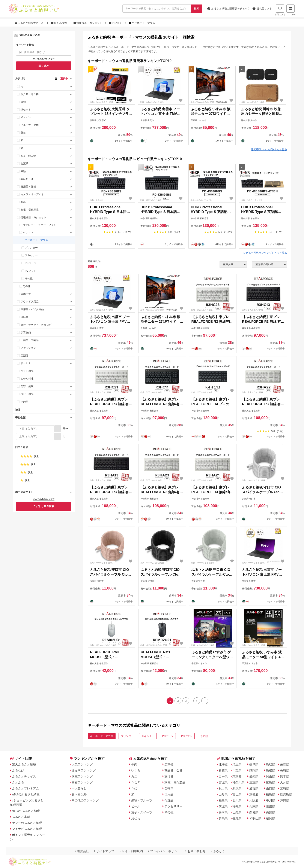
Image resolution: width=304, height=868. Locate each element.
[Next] (197, 701)
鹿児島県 (286, 794)
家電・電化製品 (30, 210)
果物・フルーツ (142, 800)
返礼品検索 (59, 23)
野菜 (23, 133)
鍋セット (26, 110)
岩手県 (223, 776)
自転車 (24, 317)
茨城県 (223, 806)
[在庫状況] (233, 264)
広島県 (271, 782)
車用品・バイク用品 (32, 309)
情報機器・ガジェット (88, 23)
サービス (26, 363)
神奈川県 (238, 782)
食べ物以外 (79, 794)
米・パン (26, 117)
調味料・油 (27, 179)
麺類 (23, 171)
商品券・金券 (173, 770)
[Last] (205, 701)
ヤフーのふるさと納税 (27, 823)
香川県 (271, 800)
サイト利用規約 (131, 851)
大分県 (284, 782)
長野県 (237, 818)
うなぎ (136, 782)
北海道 (223, 764)
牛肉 (134, 764)
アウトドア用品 (30, 302)
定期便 (24, 356)
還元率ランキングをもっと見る (269, 149)
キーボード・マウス (36, 240)
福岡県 (271, 818)
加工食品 (26, 332)
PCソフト (31, 271)
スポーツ (26, 294)
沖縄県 (284, 800)
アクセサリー (173, 806)
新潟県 (237, 788)
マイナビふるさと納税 (27, 829)
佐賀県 (284, 764)
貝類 (23, 102)
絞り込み (44, 66)
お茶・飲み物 (28, 156)
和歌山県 (255, 818)
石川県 (237, 800)
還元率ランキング (84, 770)
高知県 (271, 812)
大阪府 (254, 800)
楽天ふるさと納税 (24, 764)
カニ (134, 776)
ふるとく (218, 851)
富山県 (237, 794)
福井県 (237, 806)
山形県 (223, 794)
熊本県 (284, 776)
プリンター (31, 248)
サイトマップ (104, 851)
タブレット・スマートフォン (39, 225)
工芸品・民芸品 (30, 340)
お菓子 (24, 164)
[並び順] (269, 264)
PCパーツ (31, 263)
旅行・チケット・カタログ (36, 325)
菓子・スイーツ (142, 812)
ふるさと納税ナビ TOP (30, 23)
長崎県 (284, 770)
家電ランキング (82, 776)
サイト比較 (21, 759)
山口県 (271, 788)
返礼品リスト (262, 9)
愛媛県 (271, 806)
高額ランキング (82, 782)
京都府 (254, 794)
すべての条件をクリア (44, 59)
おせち (136, 818)
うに (134, 788)
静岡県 (254, 770)
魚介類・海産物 (30, 94)
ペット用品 (27, 371)
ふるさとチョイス (24, 776)
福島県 (223, 800)
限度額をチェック (229, 9)
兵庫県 (254, 806)
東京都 (237, 776)
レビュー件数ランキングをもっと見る (265, 253)
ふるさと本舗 (21, 817)
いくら (136, 770)
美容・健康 (27, 386)
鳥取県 (271, 764)
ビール (136, 806)
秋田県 (223, 788)
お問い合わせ (196, 851)
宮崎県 (284, 788)
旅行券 (169, 776)
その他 (29, 278)
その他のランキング (85, 800)
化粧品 (169, 800)
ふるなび (18, 770)
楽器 (23, 202)
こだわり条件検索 (44, 506)
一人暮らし (79, 788)
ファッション (28, 348)
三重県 (254, 782)
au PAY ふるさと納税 (26, 811)
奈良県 (254, 812)
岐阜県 (254, 764)
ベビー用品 (27, 394)
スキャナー (31, 255)
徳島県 (271, 794)
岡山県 (271, 776)
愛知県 (254, 776)
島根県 (271, 770)
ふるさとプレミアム (26, 788)
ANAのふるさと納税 (26, 794)
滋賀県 (254, 788)
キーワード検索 (25, 45)
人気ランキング (82, 764)
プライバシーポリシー (164, 851)
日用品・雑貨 (28, 187)
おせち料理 (27, 379)
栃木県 (223, 812)
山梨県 (237, 812)
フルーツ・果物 (30, 125)
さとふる (18, 782)
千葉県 (237, 770)
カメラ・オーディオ (32, 194)
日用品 (169, 794)
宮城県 (223, 782)
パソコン (116, 23)
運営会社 (82, 851)
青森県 (223, 770)
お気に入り (280, 10)
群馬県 (223, 818)
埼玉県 (237, 764)
